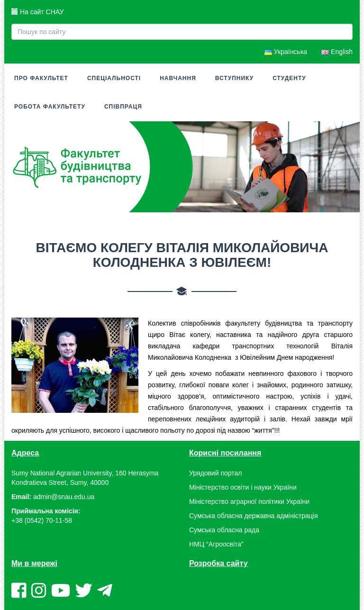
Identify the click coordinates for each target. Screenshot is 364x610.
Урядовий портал (215, 473)
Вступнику (234, 78)
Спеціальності (114, 78)
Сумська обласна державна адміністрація (253, 516)
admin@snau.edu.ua (64, 497)
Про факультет (41, 78)
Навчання (178, 78)
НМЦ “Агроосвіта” (216, 544)
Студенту (289, 78)
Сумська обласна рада (224, 530)
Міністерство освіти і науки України (243, 487)
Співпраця (123, 107)
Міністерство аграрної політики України (249, 501)
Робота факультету (50, 107)
